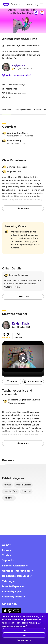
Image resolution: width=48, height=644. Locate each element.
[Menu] (41, 4)
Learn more (24, 640)
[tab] (6, 110)
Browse (15, 4)
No (24, 635)
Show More (23, 208)
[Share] (36, 12)
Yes (24, 630)
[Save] (42, 12)
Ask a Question (33, 382)
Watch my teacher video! (16, 75)
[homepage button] (6, 4)
